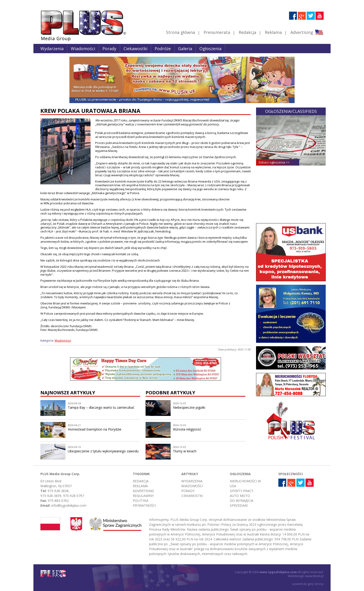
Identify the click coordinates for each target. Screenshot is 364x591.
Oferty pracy (242, 491)
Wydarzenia (52, 49)
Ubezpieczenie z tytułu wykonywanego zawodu (103, 451)
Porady (109, 49)
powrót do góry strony (308, 584)
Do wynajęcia (242, 501)
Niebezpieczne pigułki (189, 407)
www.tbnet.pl (314, 576)
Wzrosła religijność (187, 429)
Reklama (273, 32)
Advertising (307, 32)
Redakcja (247, 32)
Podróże (163, 49)
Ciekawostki (135, 49)
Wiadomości (83, 49)
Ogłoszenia (210, 49)
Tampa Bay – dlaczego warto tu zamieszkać (101, 407)
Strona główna (180, 32)
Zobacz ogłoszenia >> (274, 162)
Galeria (185, 49)
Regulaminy (143, 496)
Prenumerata (217, 32)
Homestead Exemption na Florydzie (95, 429)
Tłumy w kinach (185, 451)
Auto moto (240, 496)
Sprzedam (239, 505)
